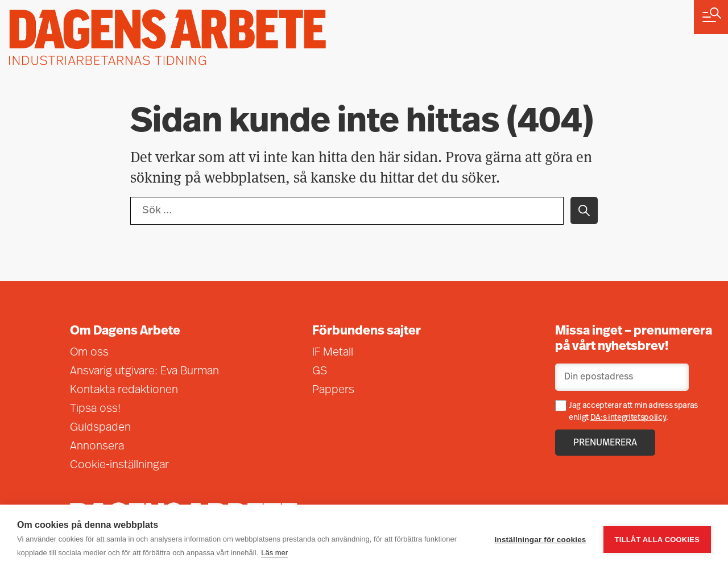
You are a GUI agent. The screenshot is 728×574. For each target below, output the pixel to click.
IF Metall (333, 353)
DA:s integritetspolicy (628, 418)
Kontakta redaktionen (124, 390)
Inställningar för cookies (541, 540)
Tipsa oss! (95, 409)
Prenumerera (605, 443)
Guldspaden (100, 428)
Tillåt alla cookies (657, 540)
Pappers (333, 390)
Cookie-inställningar (119, 465)
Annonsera (97, 447)
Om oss (89, 353)
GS (320, 371)
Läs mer (274, 553)
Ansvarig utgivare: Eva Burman (144, 371)
